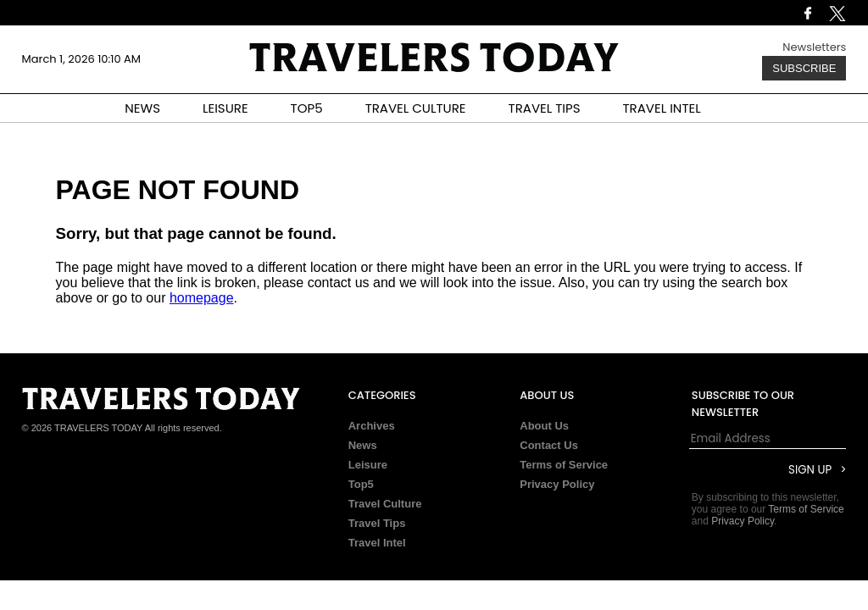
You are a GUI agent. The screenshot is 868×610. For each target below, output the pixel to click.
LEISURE (225, 108)
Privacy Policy (557, 484)
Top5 (361, 484)
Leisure (368, 465)
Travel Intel (377, 543)
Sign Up (810, 470)
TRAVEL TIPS (545, 108)
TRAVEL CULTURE (416, 108)
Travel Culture (385, 504)
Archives (372, 426)
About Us (544, 426)
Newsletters (814, 47)
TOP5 (307, 108)
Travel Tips (377, 523)
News (363, 445)
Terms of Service (564, 465)
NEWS (142, 108)
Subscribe (804, 68)
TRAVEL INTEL (662, 108)
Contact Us (549, 445)
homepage (202, 298)
